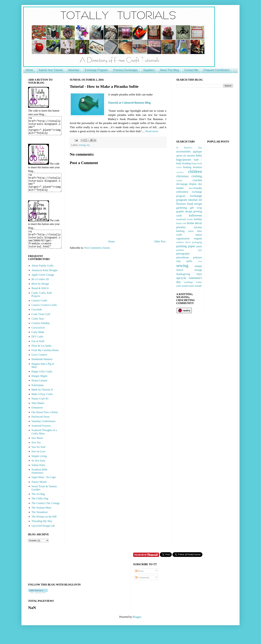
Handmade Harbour (42, 371)
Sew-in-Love (38, 463)
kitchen (198, 227)
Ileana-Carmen (39, 392)
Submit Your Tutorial (51, 70)
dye (200, 184)
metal (191, 231)
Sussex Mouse (39, 494)
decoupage (182, 184)
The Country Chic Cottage (46, 515)
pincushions (183, 257)
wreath (198, 286)
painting (182, 246)
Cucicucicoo (38, 340)
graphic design (184, 211)
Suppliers (149, 70)
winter (199, 282)
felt (200, 200)
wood (185, 286)
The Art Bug (38, 506)
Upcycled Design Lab (43, 538)
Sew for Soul (38, 459)
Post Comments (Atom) (97, 248)
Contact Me (191, 70)
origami (198, 238)
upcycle (181, 278)
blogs (194, 163)
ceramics (180, 172)
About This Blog (169, 70)
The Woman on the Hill (44, 529)
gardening (182, 208)
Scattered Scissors (41, 438)
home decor (194, 223)
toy (88, 145)
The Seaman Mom (41, 520)
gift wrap (196, 208)
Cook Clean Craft (41, 326)
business (197, 167)
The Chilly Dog (40, 510)
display (193, 184)
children (195, 171)
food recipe (195, 204)
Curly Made (38, 344)
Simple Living (39, 468)
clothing (197, 176)
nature (199, 235)
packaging (197, 242)
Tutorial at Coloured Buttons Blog (129, 103)
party (199, 246)
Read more (152, 131)
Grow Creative (39, 367)
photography (183, 254)
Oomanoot (37, 419)
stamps (198, 266)
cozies (179, 180)
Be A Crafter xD (40, 291)
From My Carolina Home (45, 362)
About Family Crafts (42, 278)
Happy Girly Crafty (42, 383)
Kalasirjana (38, 397)
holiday (198, 219)
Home (29, 70)
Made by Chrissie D (42, 402)
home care (181, 223)
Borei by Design (40, 296)
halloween (196, 215)
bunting (187, 167)
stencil (180, 270)
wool (191, 286)
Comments (142, 589)
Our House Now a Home (45, 424)
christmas (182, 176)
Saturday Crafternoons (43, 433)
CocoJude (37, 321)
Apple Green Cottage (43, 287)
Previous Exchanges (126, 70)
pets (200, 250)
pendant (180, 250)
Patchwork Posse (41, 429)
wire (179, 286)
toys (199, 274)
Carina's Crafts (39, 312)
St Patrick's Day (189, 148)
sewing (82, 145)
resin (200, 261)
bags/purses (184, 160)
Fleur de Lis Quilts (41, 358)
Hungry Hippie (39, 388)
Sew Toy (36, 454)
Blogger (137, 629)
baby (199, 155)
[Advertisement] (201, 113)
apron (179, 156)
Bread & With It (40, 300)
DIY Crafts (37, 349)
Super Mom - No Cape (44, 489)
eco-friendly (195, 188)
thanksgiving (183, 274)
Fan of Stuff (38, 353)
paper (192, 246)
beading (187, 163)
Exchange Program (96, 70)
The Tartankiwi (40, 524)
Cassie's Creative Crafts (44, 317)
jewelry (181, 227)
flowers (181, 204)
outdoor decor (183, 242)
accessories (183, 151)
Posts (139, 583)
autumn (191, 156)
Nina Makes (38, 415)
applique (197, 152)
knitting (180, 231)
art (185, 156)
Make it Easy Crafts (42, 406)
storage (198, 270)
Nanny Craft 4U (40, 411)
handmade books (185, 219)
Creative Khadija (41, 335)
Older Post (160, 241)
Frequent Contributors (217, 70)
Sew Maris (37, 450)
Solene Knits (38, 477)
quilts (189, 261)
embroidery (182, 192)
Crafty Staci (38, 331)
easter (180, 188)
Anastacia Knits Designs (45, 282)
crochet (197, 180)
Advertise (74, 70)
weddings (189, 282)
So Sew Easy (38, 473)
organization (183, 238)
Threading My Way (42, 533)
